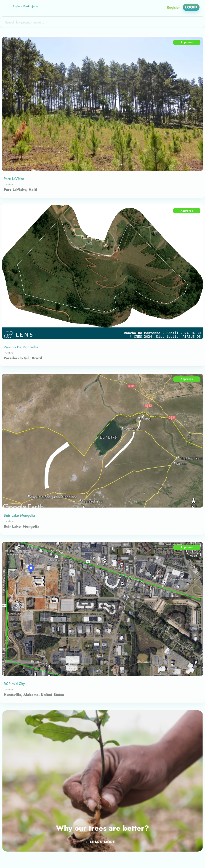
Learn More (102, 842)
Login (191, 7)
